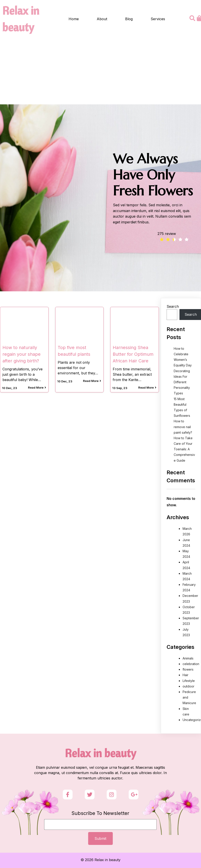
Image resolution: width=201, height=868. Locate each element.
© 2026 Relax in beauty (100, 860)
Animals (188, 658)
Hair (185, 675)
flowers (188, 669)
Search (173, 306)
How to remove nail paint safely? (183, 427)
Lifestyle (189, 681)
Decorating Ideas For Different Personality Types (182, 382)
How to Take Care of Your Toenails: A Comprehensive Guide (184, 449)
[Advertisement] (100, 71)
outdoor (188, 686)
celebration (191, 664)
